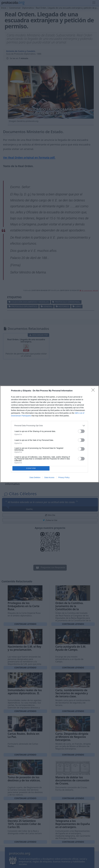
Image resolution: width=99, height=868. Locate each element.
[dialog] (50, 434)
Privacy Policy (64, 477)
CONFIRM (31, 468)
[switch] (81, 431)
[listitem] (50, 426)
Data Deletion (35, 477)
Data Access (49, 477)
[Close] (94, 391)
